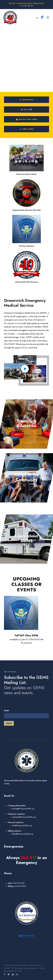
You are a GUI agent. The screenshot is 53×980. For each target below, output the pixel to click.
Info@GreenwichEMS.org (22, 826)
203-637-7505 (19, 883)
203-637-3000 (20, 886)
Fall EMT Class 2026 (27, 635)
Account (23, 6)
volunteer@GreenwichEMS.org (24, 817)
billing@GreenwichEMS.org (22, 834)
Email (7, 711)
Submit (9, 723)
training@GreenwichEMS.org (23, 809)
